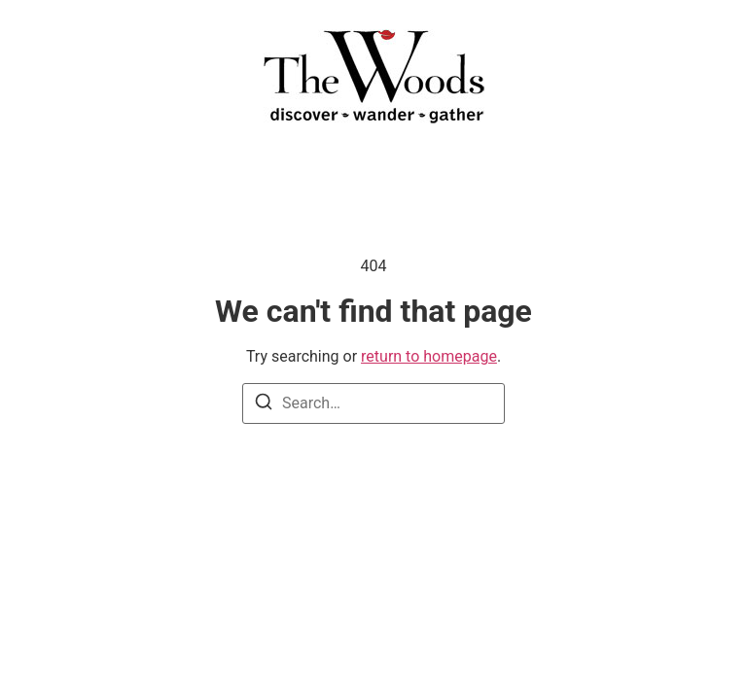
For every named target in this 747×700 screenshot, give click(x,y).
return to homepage (429, 356)
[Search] (264, 405)
